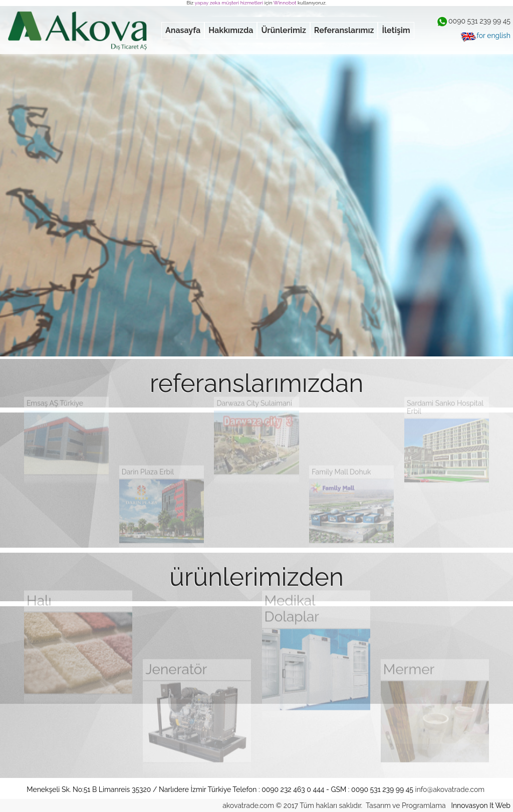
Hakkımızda (231, 30)
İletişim (396, 30)
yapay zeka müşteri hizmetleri (229, 3)
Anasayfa (183, 30)
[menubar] (288, 31)
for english (485, 36)
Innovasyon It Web (481, 805)
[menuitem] (183, 31)
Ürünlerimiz (283, 30)
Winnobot (285, 3)
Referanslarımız (344, 30)
